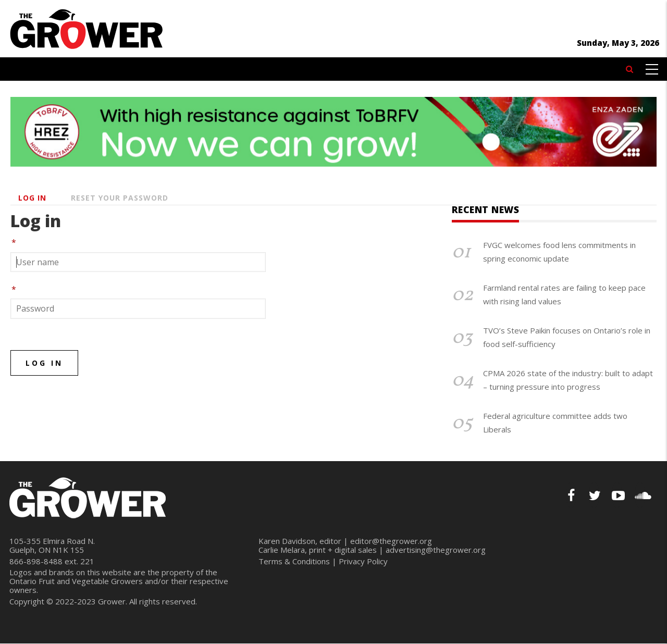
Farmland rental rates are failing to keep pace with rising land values (564, 294)
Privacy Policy (363, 561)
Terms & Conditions (294, 561)
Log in (32, 198)
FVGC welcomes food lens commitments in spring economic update (559, 252)
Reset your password (120, 198)
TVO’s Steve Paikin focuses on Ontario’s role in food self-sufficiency (567, 337)
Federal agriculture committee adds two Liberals (555, 423)
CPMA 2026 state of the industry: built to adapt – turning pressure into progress (568, 380)
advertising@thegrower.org (436, 550)
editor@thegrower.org (391, 541)
